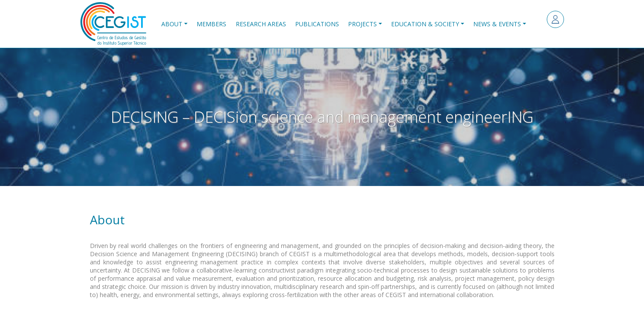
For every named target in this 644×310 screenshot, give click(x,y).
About (172, 24)
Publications (317, 24)
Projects (362, 24)
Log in (555, 19)
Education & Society (425, 24)
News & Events (497, 24)
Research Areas (261, 24)
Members (211, 24)
